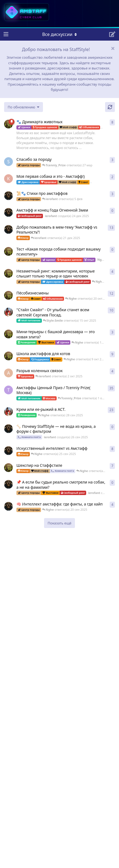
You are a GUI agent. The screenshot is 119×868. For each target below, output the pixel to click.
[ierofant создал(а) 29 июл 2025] (8, 196)
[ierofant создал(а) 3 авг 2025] (8, 229)
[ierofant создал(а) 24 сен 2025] (8, 484)
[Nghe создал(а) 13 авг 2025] (8, 356)
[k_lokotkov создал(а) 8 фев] (8, 179)
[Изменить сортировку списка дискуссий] (24, 107)
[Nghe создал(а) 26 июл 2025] (8, 334)
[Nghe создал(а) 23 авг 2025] (8, 124)
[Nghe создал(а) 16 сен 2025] (8, 468)
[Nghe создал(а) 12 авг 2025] (8, 295)
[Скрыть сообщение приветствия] (113, 48)
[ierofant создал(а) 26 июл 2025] (8, 506)
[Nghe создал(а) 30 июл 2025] (8, 273)
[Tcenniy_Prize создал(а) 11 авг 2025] (8, 390)
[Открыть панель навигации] (5, 34)
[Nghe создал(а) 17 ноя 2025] (8, 251)
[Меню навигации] (60, 34)
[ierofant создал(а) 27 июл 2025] (8, 451)
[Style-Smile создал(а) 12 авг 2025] (8, 312)
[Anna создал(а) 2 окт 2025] (8, 373)
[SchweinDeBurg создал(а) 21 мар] (8, 162)
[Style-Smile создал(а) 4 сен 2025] (8, 412)
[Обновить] (110, 107)
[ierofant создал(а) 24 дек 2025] (8, 212)
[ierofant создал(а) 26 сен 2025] (8, 429)
